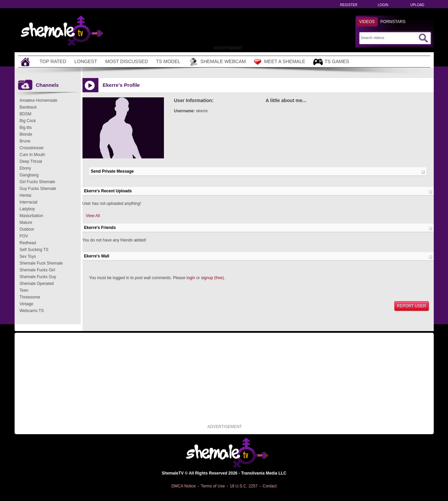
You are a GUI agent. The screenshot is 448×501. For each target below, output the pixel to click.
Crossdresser (32, 148)
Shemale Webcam (217, 62)
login (191, 278)
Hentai (26, 195)
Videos (367, 22)
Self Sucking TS (34, 250)
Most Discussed (127, 61)
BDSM (26, 114)
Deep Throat (31, 161)
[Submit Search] (423, 38)
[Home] (26, 62)
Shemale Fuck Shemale (41, 263)
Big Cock (28, 121)
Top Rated (53, 61)
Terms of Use (213, 486)
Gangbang (29, 175)
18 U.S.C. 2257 (244, 486)
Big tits (26, 128)
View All (93, 216)
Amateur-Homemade (39, 100)
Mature (26, 223)
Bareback (28, 107)
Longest (86, 61)
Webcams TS (32, 311)
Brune (25, 141)
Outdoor (27, 229)
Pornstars (393, 22)
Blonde (26, 134)
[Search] (389, 38)
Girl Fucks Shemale (38, 182)
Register (349, 5)
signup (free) (212, 278)
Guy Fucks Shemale (38, 189)
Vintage (26, 304)
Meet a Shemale (279, 62)
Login (383, 5)
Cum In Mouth (32, 155)
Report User (411, 306)
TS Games (331, 62)
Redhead (28, 243)
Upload (417, 5)
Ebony (25, 168)
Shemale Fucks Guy (38, 277)
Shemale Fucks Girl (38, 270)
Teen (24, 290)
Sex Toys (28, 256)
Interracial (29, 202)
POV (24, 236)
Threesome (30, 297)
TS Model (168, 61)
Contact (270, 486)
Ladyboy (27, 209)
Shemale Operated (37, 284)
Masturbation (31, 216)
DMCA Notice (184, 486)
